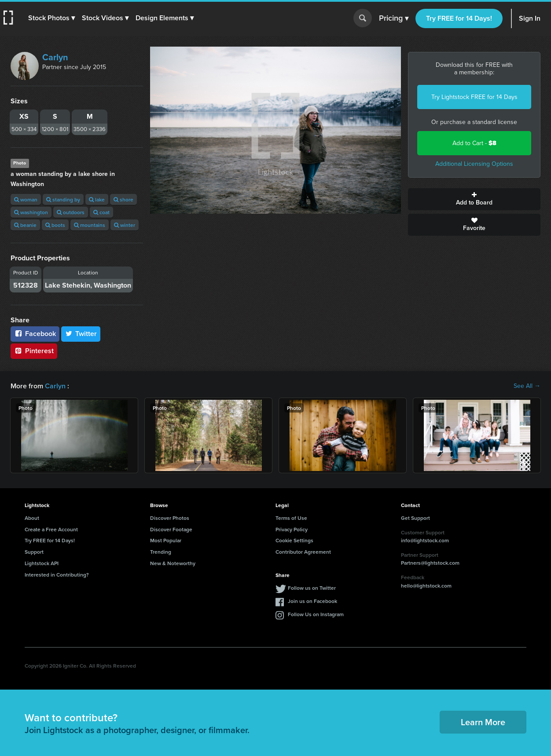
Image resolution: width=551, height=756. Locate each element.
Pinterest (34, 351)
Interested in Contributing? (57, 575)
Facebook (35, 334)
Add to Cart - (474, 143)
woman (26, 199)
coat (101, 212)
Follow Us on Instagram (316, 614)
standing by (63, 199)
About (32, 518)
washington (31, 212)
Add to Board (474, 199)
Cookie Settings (294, 540)
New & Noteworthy (173, 563)
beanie (25, 225)
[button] (51, 18)
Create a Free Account (51, 529)
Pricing (394, 18)
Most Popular (166, 540)
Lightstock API (42, 563)
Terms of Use (291, 518)
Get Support (415, 518)
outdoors (71, 212)
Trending (161, 552)
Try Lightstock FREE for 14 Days (474, 97)
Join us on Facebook (312, 601)
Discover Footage (171, 529)
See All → (527, 386)
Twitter (81, 334)
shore (123, 199)
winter (125, 225)
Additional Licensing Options (474, 164)
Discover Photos (170, 518)
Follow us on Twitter (312, 588)
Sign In (530, 18)
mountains (90, 225)
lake (97, 199)
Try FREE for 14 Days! (459, 18)
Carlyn (55, 57)
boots (55, 225)
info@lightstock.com (425, 540)
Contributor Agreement (303, 552)
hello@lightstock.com (426, 586)
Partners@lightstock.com (430, 563)
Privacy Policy (292, 529)
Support (34, 552)
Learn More (483, 722)
